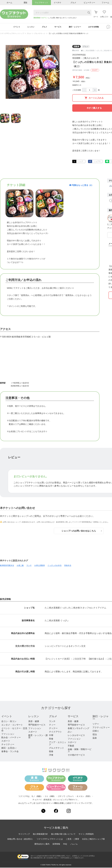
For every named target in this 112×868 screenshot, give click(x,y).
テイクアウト (55, 732)
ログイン (45, 18)
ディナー (53, 729)
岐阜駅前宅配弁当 (7, 566)
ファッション (8, 734)
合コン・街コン (9, 722)
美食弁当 (68, 566)
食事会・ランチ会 (10, 752)
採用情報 (56, 844)
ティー (52, 725)
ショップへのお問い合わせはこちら (82, 531)
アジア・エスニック (58, 744)
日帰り (96, 732)
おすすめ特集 (96, 27)
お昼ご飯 (20, 566)
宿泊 (95, 735)
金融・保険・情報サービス (80, 751)
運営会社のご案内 (42, 844)
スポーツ (6, 741)
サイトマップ (24, 834)
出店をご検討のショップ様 (93, 839)
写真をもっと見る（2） (81, 186)
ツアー (96, 725)
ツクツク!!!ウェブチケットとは (50, 839)
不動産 (71, 746)
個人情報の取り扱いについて (63, 834)
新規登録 (37, 18)
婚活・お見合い (9, 748)
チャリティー (8, 745)
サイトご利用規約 (86, 834)
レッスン (34, 717)
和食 (51, 739)
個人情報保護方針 (40, 834)
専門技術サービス (37, 725)
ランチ (29, 566)
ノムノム (74, 844)
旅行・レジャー (101, 718)
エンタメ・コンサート (12, 725)
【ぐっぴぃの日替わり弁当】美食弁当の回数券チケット (68, 34)
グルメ (29, 34)
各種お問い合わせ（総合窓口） (20, 839)
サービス (73, 717)
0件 (77, 67)
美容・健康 (34, 722)
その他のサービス (76, 755)
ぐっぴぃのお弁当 (55, 566)
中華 (51, 736)
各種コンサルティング (78, 729)
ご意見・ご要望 (72, 839)
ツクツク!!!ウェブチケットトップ (12, 34)
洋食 (51, 755)
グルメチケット (40, 34)
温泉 (95, 738)
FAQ (65, 844)
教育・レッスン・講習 (38, 737)
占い (70, 732)
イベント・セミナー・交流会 (14, 730)
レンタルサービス (76, 736)
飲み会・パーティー (11, 738)
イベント (7, 717)
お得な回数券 (40, 566)
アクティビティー (101, 728)
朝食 (51, 752)
